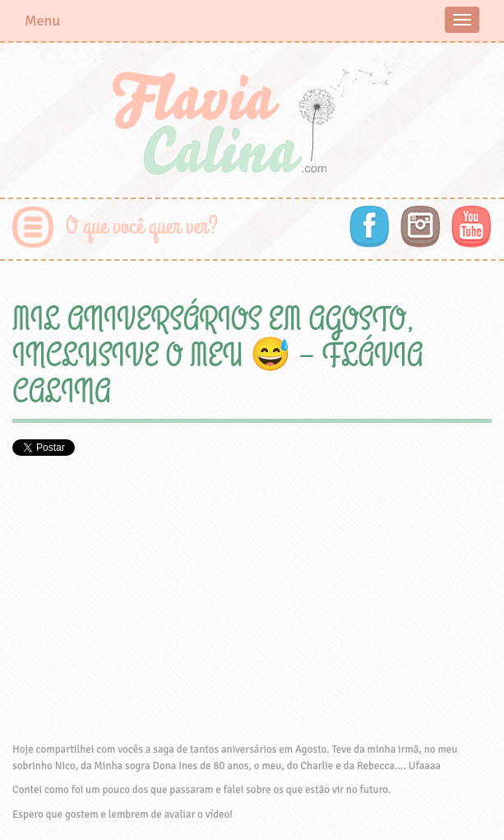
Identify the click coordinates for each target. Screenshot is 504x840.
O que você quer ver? (142, 227)
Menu (42, 21)
